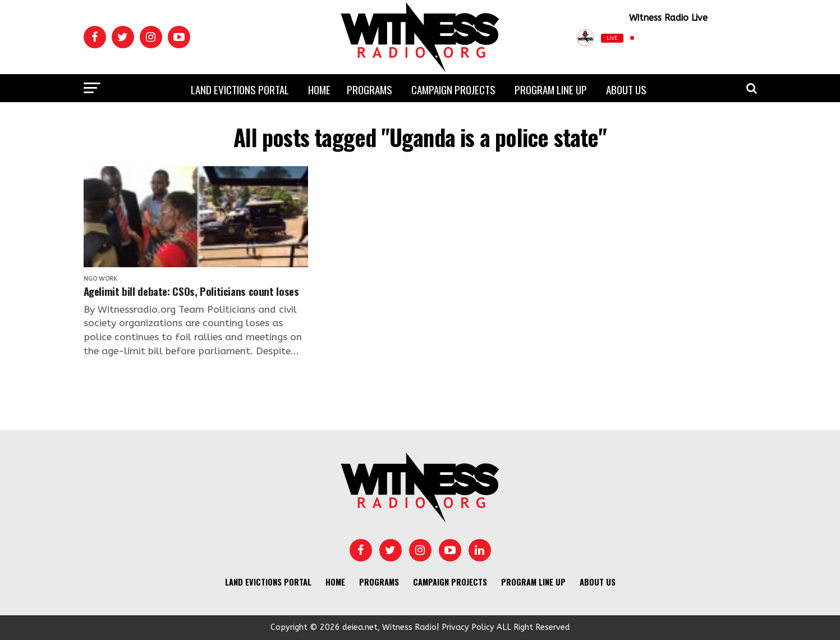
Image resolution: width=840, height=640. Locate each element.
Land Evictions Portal (240, 89)
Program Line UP (551, 89)
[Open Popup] (752, 38)
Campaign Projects (453, 89)
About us (626, 89)
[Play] (702, 38)
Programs (369, 89)
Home (319, 89)
